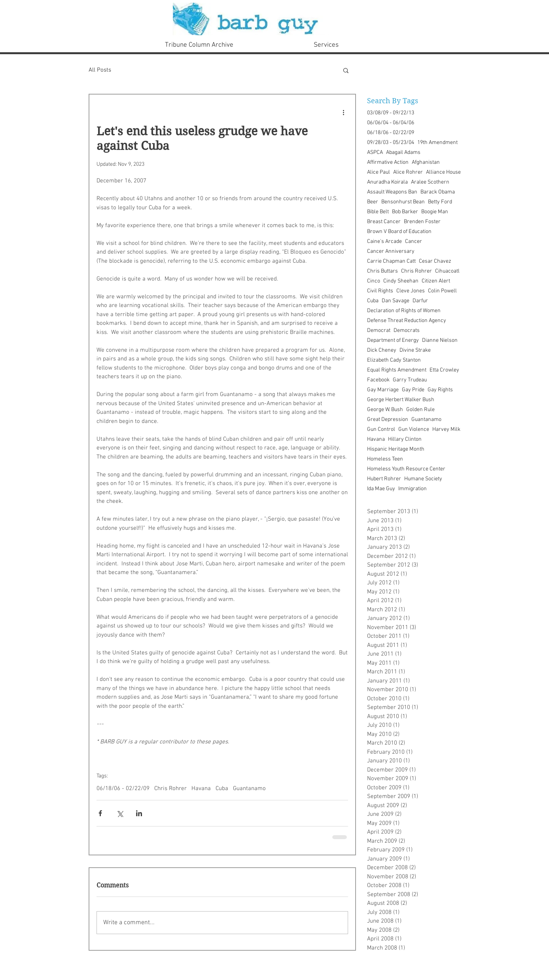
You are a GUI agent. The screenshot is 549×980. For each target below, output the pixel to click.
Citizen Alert (436, 281)
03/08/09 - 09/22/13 (391, 113)
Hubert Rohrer (384, 479)
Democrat (379, 331)
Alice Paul (379, 172)
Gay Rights (440, 390)
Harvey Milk (446, 429)
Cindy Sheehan (401, 281)
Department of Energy (393, 340)
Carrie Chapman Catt (391, 261)
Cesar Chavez (435, 261)
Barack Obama (438, 192)
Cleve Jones (411, 291)
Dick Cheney (382, 350)
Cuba (222, 789)
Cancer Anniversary (391, 251)
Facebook (378, 380)
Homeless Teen (385, 459)
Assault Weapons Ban (392, 192)
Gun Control (381, 429)
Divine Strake (415, 350)
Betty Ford (440, 202)
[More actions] (343, 112)
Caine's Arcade (384, 242)
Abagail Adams (403, 153)
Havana (201, 789)
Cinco (374, 281)
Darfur (420, 301)
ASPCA (375, 153)
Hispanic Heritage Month (396, 449)
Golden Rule (420, 410)
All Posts (100, 70)
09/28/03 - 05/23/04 (391, 143)
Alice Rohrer (408, 172)
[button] (346, 70)
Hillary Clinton (405, 439)
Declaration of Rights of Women (404, 311)
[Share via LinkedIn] (139, 813)
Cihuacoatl (447, 271)
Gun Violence (414, 429)
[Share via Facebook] (100, 813)
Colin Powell (442, 291)
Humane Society (423, 479)
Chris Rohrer (170, 789)
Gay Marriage (383, 390)
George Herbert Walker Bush (401, 400)
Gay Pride (413, 390)
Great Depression (388, 420)
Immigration (413, 489)
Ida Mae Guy (381, 489)
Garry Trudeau (410, 380)
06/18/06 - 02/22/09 (123, 789)
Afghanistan (426, 162)
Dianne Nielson (440, 340)
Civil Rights (380, 291)
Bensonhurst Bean (403, 202)
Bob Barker (405, 212)
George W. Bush (385, 410)
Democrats (407, 331)
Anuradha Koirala (387, 182)
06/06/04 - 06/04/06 (391, 123)
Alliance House (443, 172)
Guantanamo (249, 789)
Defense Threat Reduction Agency (407, 321)
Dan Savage (396, 301)
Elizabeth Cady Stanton (394, 360)
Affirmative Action (388, 162)
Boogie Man (435, 212)
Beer (373, 202)
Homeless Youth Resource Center (406, 469)
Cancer (414, 242)
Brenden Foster (422, 222)
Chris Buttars (382, 271)
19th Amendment (437, 143)
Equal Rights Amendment (397, 370)
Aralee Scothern (430, 182)
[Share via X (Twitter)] (120, 813)
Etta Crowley (444, 370)
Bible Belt (378, 212)
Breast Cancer (384, 222)
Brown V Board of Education (399, 232)
